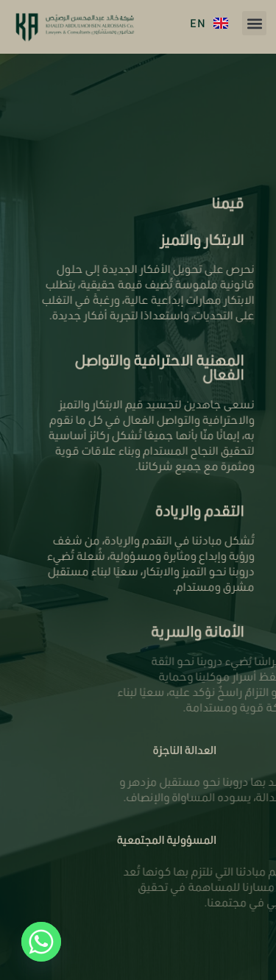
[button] (254, 23)
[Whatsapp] (41, 942)
